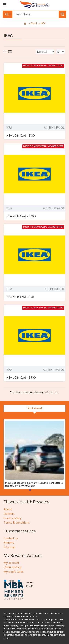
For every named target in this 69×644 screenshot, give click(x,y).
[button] (30, 490)
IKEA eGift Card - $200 (21, 216)
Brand (34, 23)
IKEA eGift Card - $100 (20, 136)
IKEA (9, 128)
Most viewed (35, 408)
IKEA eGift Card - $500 (21, 378)
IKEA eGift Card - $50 (20, 297)
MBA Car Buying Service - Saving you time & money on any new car (34, 484)
